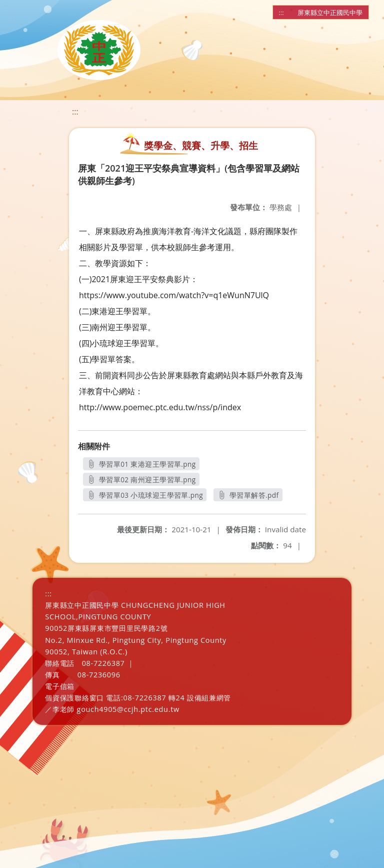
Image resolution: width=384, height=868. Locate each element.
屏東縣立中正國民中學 (330, 13)
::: (281, 13)
